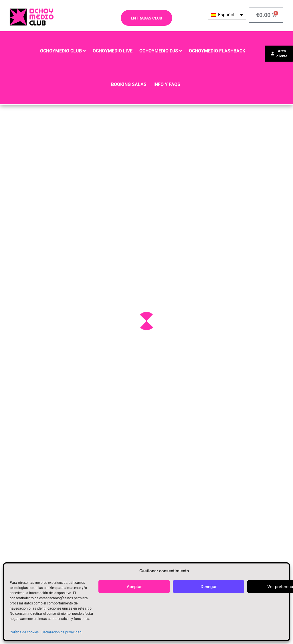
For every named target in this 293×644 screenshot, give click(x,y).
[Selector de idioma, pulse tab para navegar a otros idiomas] (227, 15)
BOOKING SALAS (129, 84)
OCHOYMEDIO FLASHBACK (217, 51)
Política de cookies (24, 632)
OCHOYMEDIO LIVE (113, 51)
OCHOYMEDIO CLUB (61, 51)
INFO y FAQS (167, 84)
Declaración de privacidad (62, 632)
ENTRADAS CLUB (146, 18)
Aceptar (134, 587)
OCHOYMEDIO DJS (159, 51)
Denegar (209, 587)
